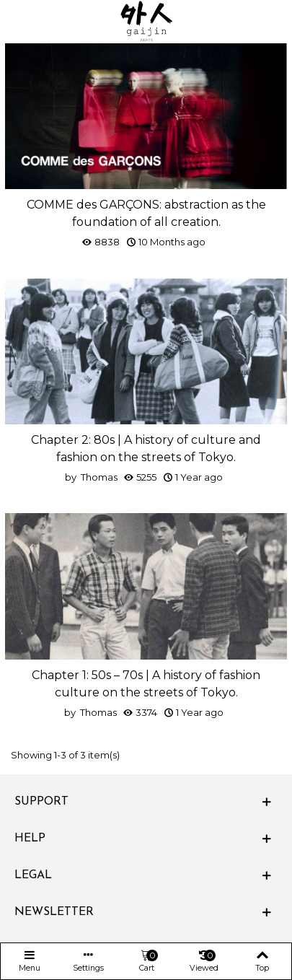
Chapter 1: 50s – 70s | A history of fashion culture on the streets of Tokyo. (146, 684)
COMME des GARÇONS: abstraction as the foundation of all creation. (146, 213)
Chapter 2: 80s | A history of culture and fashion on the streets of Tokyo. (146, 449)
